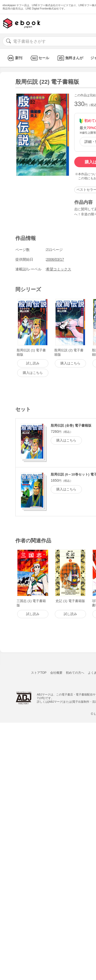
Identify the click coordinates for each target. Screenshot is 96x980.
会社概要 (56, 673)
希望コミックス (59, 269)
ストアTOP (39, 673)
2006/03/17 (55, 259)
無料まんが (70, 58)
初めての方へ (75, 673)
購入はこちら (66, 440)
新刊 (14, 58)
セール (39, 58)
